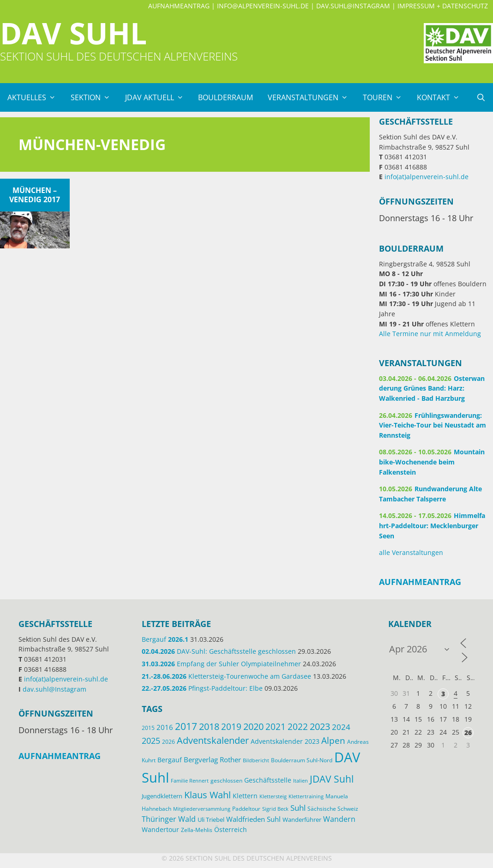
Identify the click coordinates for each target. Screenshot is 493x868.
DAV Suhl (73, 33)
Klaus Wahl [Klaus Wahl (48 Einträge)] (207, 795)
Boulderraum (225, 97)
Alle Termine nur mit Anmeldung (430, 334)
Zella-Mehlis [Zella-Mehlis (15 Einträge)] (197, 830)
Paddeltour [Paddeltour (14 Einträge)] (246, 809)
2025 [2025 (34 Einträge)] (151, 741)
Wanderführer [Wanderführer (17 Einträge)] (302, 820)
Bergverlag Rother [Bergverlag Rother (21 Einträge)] (212, 759)
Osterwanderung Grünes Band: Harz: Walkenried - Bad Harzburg (432, 388)
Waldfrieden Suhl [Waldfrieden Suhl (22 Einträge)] (253, 819)
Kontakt (442, 97)
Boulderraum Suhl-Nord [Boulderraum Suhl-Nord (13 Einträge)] (302, 760)
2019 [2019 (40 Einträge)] (231, 726)
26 (468, 732)
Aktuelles (35, 97)
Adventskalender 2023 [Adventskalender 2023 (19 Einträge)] (285, 741)
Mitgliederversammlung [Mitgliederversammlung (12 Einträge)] (202, 809)
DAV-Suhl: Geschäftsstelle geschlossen (219, 651)
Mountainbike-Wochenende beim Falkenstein (432, 462)
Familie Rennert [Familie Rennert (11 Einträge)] (190, 781)
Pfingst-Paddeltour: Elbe (202, 688)
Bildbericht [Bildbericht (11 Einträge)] (256, 760)
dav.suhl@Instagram (353, 6)
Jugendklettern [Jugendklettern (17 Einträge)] (162, 796)
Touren (386, 97)
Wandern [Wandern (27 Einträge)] (339, 819)
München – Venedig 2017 (35, 195)
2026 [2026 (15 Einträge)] (168, 742)
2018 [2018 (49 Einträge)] (209, 726)
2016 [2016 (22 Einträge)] (165, 727)
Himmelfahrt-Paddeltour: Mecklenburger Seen (432, 525)
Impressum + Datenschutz (443, 6)
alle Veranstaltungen (411, 552)
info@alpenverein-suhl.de (263, 6)
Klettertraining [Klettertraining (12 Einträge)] (306, 796)
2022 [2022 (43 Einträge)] (298, 727)
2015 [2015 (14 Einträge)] (148, 728)
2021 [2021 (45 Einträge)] (276, 726)
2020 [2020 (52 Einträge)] (253, 726)
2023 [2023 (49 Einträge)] (320, 726)
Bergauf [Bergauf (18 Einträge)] (170, 760)
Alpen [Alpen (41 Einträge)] (333, 741)
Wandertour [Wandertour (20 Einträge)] (160, 829)
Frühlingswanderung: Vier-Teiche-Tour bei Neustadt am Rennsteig (433, 425)
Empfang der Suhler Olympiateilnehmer (221, 664)
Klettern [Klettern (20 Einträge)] (245, 796)
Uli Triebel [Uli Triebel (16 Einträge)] (211, 820)
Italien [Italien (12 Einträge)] (301, 781)
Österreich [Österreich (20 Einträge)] (231, 829)
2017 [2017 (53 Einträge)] (186, 726)
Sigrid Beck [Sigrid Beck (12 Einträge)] (275, 809)
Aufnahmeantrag (179, 6)
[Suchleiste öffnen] (481, 97)
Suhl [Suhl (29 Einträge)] (298, 808)
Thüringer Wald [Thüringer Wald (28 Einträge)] (169, 819)
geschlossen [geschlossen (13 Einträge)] (226, 780)
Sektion (94, 97)
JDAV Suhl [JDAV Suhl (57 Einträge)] (332, 779)
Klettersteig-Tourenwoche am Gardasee (226, 676)
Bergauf (165, 639)
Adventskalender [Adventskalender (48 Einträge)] (213, 740)
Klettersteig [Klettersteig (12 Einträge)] (273, 796)
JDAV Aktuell (158, 97)
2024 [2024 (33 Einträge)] (341, 727)
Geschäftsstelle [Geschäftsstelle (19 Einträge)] (268, 780)
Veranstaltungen (312, 97)
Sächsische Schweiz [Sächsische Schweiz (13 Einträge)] (333, 808)
